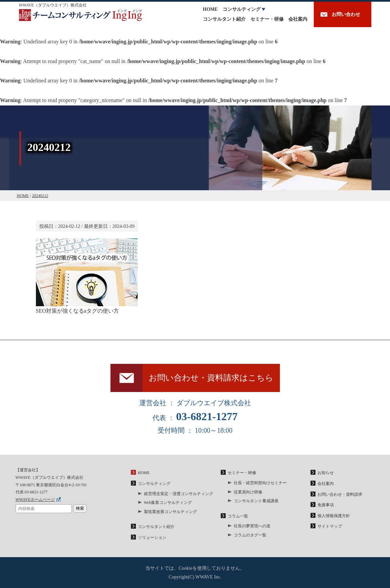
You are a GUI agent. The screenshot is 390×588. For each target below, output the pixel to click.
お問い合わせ (346, 14)
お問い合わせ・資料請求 (340, 494)
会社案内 (298, 19)
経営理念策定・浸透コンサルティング (179, 494)
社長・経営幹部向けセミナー (260, 483)
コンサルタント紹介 (224, 19)
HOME (210, 9)
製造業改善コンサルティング (170, 512)
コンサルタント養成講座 (256, 501)
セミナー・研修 (267, 19)
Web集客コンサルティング (168, 503)
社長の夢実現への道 (252, 526)
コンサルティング (242, 9)
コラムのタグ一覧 (250, 535)
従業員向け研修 (248, 492)
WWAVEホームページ (35, 499)
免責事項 (326, 505)
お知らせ (326, 473)
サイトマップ (330, 526)
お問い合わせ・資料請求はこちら (211, 378)
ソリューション (152, 537)
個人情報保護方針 (334, 516)
